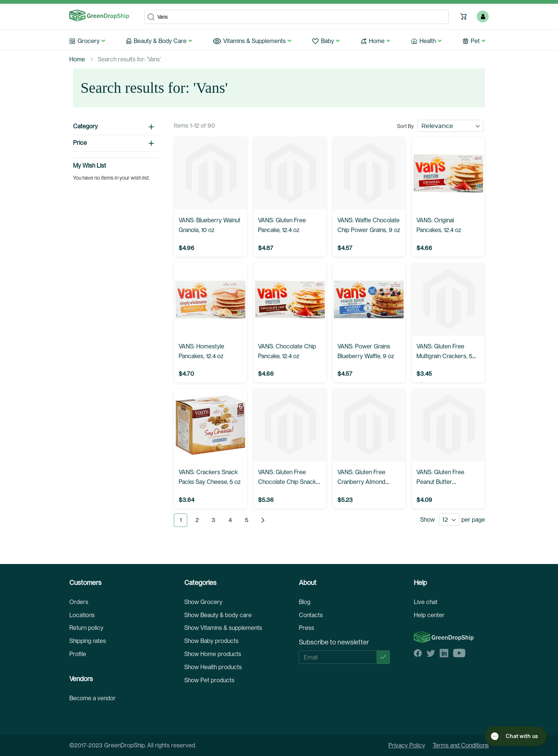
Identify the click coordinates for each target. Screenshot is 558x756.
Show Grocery (203, 602)
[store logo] (99, 16)
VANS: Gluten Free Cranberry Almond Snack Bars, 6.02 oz (363, 482)
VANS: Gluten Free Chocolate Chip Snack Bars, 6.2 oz (287, 482)
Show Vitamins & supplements (223, 628)
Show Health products (213, 667)
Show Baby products (211, 641)
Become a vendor (93, 698)
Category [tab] (85, 126)
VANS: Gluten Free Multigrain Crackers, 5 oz (444, 356)
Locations (82, 615)
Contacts (311, 615)
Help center (429, 615)
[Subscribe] (383, 657)
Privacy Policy (407, 745)
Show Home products (213, 654)
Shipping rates (88, 641)
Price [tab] (80, 143)
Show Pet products (209, 680)
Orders (79, 602)
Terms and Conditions (461, 745)
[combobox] (296, 17)
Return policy (86, 628)
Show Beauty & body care (218, 615)
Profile (78, 654)
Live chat (426, 602)
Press (307, 628)
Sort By (405, 126)
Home (77, 59)
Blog (305, 602)
